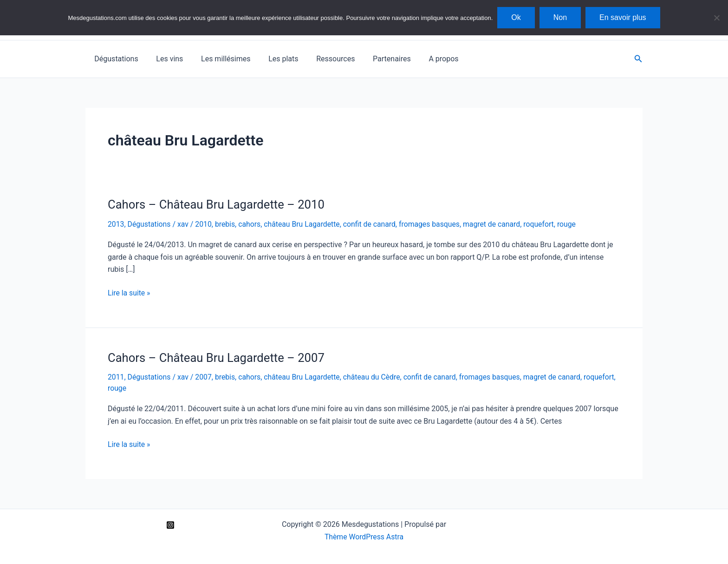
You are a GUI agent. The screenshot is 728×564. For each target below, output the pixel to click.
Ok (516, 17)
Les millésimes (218, 59)
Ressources (322, 59)
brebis (227, 224)
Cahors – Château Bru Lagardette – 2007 (218, 357)
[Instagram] (170, 524)
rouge (573, 224)
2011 (116, 377)
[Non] (716, 18)
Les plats (273, 59)
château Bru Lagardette (305, 224)
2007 (205, 377)
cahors (251, 224)
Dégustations (115, 59)
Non (560, 17)
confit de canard (373, 224)
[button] (638, 59)
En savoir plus (623, 17)
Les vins (165, 59)
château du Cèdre (375, 377)
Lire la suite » (129, 293)
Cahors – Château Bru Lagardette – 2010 (218, 204)
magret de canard (497, 224)
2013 (116, 224)
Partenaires (375, 59)
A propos (423, 59)
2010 (205, 224)
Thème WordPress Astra (364, 536)
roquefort (545, 224)
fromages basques (434, 224)
